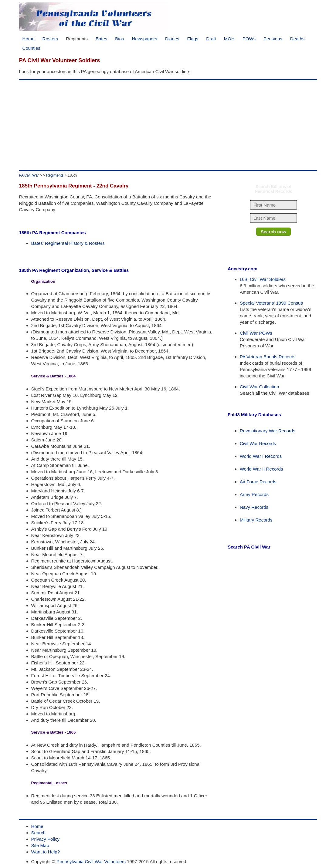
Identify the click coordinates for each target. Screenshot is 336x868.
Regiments (77, 39)
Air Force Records (258, 482)
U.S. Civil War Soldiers (263, 279)
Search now (273, 232)
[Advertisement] (168, 125)
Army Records (254, 494)
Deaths (297, 39)
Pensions (273, 39)
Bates (101, 39)
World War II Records (261, 469)
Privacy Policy (45, 839)
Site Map (40, 845)
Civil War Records (258, 443)
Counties (31, 48)
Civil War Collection (259, 387)
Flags (193, 39)
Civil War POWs (256, 333)
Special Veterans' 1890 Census (271, 303)
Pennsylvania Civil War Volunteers (91, 861)
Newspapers (145, 39)
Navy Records (254, 507)
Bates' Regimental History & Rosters (68, 243)
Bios (119, 39)
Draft (211, 39)
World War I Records (261, 456)
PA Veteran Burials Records (268, 357)
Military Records (256, 520)
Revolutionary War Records (268, 431)
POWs (249, 39)
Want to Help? (46, 852)
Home (29, 39)
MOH (229, 39)
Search (39, 833)
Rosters (50, 39)
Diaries (172, 39)
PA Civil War (29, 175)
